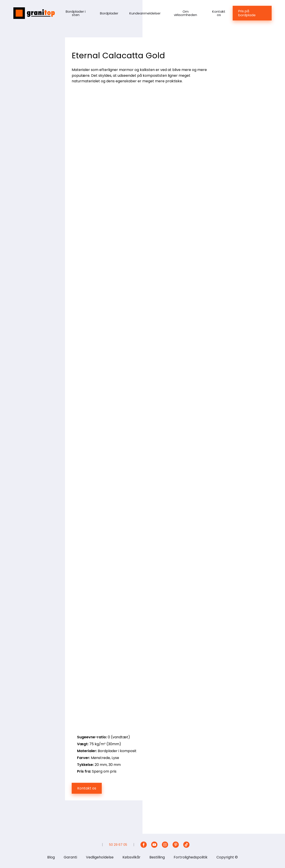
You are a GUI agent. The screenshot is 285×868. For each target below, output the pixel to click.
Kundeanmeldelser (145, 13)
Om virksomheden (185, 13)
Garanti (70, 857)
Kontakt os (219, 13)
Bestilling (157, 857)
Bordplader (109, 13)
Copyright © (227, 857)
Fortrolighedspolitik (191, 857)
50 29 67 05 (118, 845)
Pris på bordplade (247, 13)
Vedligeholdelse (100, 857)
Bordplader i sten (76, 13)
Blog (51, 857)
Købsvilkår (131, 857)
